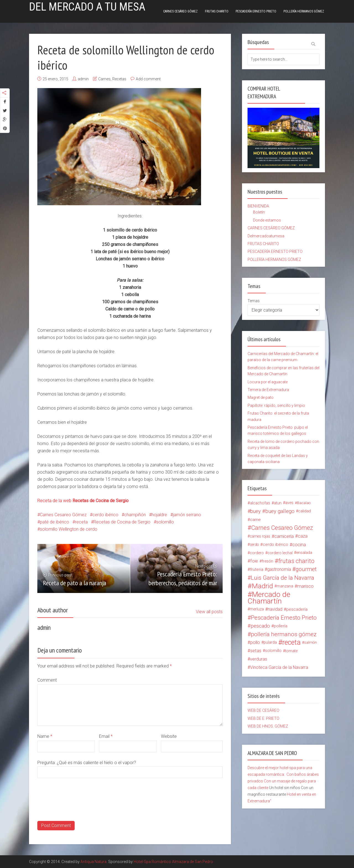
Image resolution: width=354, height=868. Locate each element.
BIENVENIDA (258, 206)
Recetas (119, 79)
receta (81, 522)
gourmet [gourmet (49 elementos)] (306, 569)
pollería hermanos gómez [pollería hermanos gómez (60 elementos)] (284, 634)
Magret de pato (261, 397)
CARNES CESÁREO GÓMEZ (180, 11)
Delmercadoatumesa (266, 236)
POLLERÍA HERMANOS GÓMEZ (304, 11)
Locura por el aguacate (268, 382)
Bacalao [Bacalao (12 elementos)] (304, 503)
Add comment (148, 79)
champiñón (135, 515)
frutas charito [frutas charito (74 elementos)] (296, 561)
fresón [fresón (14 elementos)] (267, 561)
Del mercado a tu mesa (87, 7)
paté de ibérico (54, 522)
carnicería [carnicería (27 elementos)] (284, 536)
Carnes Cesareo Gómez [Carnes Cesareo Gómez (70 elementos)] (282, 528)
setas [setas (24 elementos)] (256, 651)
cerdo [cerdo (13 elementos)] (254, 545)
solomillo (165, 522)
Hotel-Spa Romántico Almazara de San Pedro (173, 862)
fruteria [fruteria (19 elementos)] (257, 569)
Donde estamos (267, 220)
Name (45, 736)
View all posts (209, 612)
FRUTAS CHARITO (217, 11)
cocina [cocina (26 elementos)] (299, 545)
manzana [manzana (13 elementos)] (285, 586)
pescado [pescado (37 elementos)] (260, 626)
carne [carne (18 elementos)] (255, 520)
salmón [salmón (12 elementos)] (311, 642)
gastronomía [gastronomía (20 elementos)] (279, 569)
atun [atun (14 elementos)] (278, 503)
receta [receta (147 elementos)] (291, 643)
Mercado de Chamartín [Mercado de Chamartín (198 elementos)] (269, 598)
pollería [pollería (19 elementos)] (281, 626)
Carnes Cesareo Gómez (63, 515)
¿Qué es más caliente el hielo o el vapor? (96, 763)
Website (169, 736)
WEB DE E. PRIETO (263, 718)
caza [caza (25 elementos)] (303, 536)
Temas (254, 301)
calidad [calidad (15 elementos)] (304, 511)
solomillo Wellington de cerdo (69, 529)
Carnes (104, 79)
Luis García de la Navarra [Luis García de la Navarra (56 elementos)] (283, 578)
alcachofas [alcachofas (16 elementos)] (260, 503)
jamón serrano (187, 515)
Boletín (259, 212)
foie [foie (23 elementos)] (254, 561)
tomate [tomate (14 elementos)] (291, 651)
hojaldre (159, 515)
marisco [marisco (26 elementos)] (305, 586)
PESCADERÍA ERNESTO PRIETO (256, 11)
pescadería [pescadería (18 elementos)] (297, 609)
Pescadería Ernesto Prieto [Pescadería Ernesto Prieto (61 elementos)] (284, 618)
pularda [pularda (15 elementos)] (270, 642)
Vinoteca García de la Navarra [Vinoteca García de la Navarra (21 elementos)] (279, 667)
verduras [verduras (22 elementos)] (259, 659)
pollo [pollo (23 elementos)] (255, 642)
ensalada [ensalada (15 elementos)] (304, 553)
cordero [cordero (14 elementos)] (257, 553)
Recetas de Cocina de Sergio (122, 522)
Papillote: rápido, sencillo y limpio (276, 405)
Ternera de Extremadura (268, 390)
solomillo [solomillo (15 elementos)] (273, 651)
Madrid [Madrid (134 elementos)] (262, 586)
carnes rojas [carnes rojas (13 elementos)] (260, 536)
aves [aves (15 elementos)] (289, 503)
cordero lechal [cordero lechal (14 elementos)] (280, 553)
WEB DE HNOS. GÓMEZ (268, 726)
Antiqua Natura (93, 862)
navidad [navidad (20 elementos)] (275, 609)
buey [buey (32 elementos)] (256, 511)
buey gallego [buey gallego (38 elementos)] (280, 511)
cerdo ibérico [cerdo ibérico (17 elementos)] (275, 545)
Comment (47, 680)
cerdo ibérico (105, 515)
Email (106, 736)
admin (83, 79)
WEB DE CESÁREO (263, 710)
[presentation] (79, 810)
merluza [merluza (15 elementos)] (257, 609)
